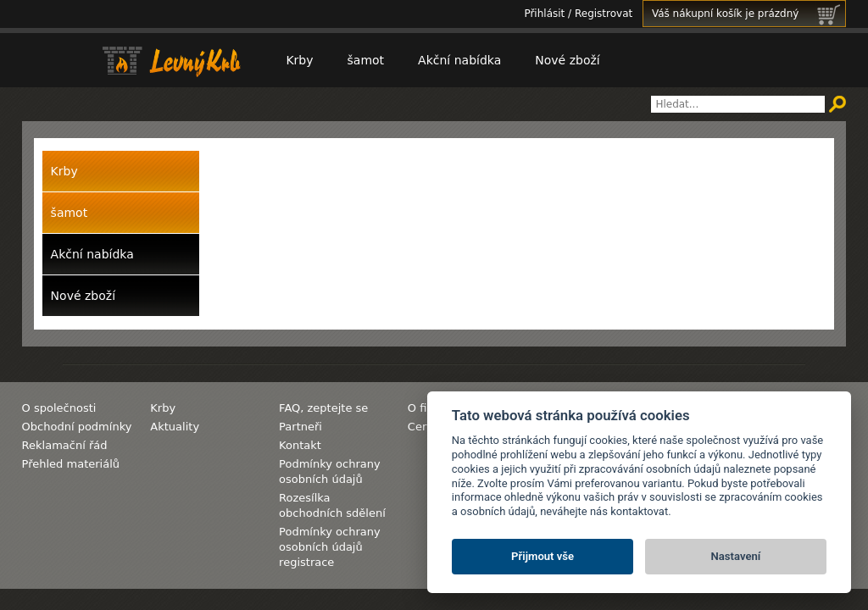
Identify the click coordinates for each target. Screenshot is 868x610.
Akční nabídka (459, 60)
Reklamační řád (65, 445)
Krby (299, 60)
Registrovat (604, 14)
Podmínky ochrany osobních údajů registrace (330, 547)
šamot (366, 60)
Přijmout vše (542, 556)
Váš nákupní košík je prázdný (748, 14)
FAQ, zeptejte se (323, 408)
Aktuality (175, 427)
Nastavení (736, 556)
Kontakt (300, 445)
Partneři (300, 427)
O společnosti (59, 408)
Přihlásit (544, 14)
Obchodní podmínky (77, 427)
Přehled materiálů (71, 464)
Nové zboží (567, 60)
